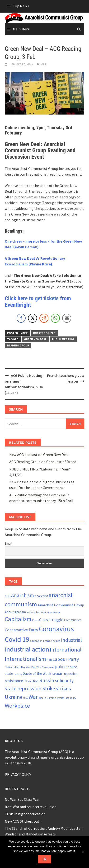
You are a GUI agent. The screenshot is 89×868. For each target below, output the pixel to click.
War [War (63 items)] (33, 697)
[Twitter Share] (33, 318)
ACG (44, 64)
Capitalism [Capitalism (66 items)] (18, 619)
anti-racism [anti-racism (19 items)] (33, 612)
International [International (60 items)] (66, 650)
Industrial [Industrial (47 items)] (71, 640)
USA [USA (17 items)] (26, 698)
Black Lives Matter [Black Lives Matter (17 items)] (50, 612)
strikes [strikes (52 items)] (63, 688)
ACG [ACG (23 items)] (8, 596)
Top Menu (21, 6)
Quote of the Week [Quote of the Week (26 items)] (37, 674)
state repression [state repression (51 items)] (23, 688)
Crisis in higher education (25, 814)
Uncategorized (44, 333)
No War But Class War (22, 799)
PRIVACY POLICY (18, 774)
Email (8, 543)
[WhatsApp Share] (55, 318)
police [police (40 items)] (61, 667)
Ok (44, 859)
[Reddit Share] (44, 318)
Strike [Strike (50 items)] (49, 688)
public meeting (63, 339)
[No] (83, 852)
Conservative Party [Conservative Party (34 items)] (21, 630)
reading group (18, 345)
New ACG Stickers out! (23, 821)
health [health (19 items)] (56, 641)
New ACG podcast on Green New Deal (39, 455)
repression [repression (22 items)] (71, 674)
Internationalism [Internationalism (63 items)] (25, 659)
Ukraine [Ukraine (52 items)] (14, 697)
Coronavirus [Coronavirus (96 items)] (56, 629)
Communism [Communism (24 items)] (73, 620)
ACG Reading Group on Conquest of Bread (43, 462)
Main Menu (21, 29)
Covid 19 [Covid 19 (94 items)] (17, 639)
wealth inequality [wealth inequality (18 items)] (66, 698)
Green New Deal (35, 339)
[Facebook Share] (21, 318)
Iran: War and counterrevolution (31, 807)
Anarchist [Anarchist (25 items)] (41, 596)
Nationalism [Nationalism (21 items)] (13, 667)
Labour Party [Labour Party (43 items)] (66, 659)
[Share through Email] (67, 318)
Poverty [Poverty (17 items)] (18, 674)
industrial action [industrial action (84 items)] (27, 649)
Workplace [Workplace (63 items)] (17, 706)
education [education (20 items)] (36, 641)
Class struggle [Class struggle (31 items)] (51, 620)
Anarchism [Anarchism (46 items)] (23, 595)
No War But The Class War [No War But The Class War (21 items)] (37, 667)
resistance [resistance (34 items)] (14, 681)
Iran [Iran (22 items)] (49, 660)
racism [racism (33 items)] (58, 673)
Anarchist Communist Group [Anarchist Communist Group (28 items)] (61, 605)
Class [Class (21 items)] (35, 620)
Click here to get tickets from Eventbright (38, 302)
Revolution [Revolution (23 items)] (31, 681)
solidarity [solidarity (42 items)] (64, 680)
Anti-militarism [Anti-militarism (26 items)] (15, 612)
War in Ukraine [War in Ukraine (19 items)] (47, 698)
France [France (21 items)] (47, 641)
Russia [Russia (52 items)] (47, 680)
